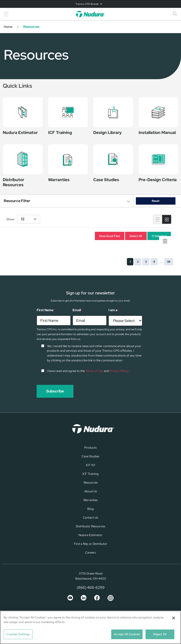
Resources (91, 483)
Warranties (90, 500)
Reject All (160, 634)
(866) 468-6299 (91, 587)
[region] (90, 627)
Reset (156, 201)
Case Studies (90, 456)
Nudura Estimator (90, 535)
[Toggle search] (175, 14)
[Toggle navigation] (90, 4)
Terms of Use (94, 371)
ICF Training (90, 474)
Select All (136, 236)
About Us (91, 491)
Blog (90, 509)
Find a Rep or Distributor (91, 544)
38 (169, 262)
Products (90, 448)
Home (8, 27)
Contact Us (90, 518)
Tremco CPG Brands (87, 4)
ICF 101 (90, 465)
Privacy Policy (119, 371)
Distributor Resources (90, 526)
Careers (90, 553)
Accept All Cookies (127, 634)
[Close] (174, 618)
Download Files (110, 236)
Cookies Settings (18, 634)
